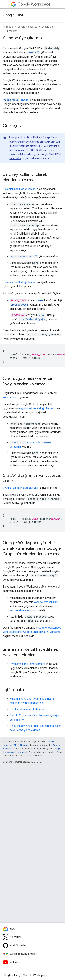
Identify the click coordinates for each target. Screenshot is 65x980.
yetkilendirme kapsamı (23, 610)
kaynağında (25, 442)
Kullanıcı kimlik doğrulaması (19, 189)
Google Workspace (27, 27)
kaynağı (16, 100)
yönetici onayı (11, 397)
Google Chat (13, 15)
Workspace (34, 4)
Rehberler (12, 31)
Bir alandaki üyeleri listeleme (27, 709)
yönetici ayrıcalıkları (46, 602)
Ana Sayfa (8, 27)
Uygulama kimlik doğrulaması (20, 488)
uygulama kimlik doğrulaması (37, 408)
